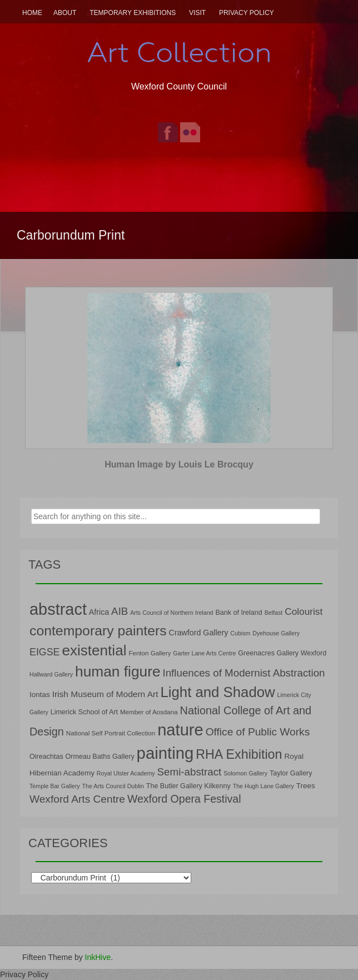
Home (32, 13)
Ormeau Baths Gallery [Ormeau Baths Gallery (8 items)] (100, 757)
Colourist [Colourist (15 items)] (304, 611)
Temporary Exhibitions (133, 13)
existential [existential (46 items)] (94, 650)
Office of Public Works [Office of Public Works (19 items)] (258, 732)
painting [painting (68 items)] (165, 753)
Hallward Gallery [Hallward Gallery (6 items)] (51, 674)
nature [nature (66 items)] (180, 730)
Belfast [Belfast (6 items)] (274, 613)
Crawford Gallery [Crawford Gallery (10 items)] (199, 633)
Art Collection (179, 52)
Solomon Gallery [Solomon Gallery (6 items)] (245, 773)
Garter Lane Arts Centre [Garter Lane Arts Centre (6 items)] (204, 653)
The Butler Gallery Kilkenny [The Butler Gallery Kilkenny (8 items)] (188, 786)
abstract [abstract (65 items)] (58, 609)
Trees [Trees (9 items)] (306, 786)
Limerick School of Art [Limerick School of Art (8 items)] (84, 712)
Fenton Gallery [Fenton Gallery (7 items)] (150, 653)
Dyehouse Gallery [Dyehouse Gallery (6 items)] (276, 633)
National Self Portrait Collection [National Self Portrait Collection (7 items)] (111, 733)
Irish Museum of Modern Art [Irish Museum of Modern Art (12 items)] (105, 694)
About (65, 13)
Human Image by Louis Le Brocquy (179, 464)
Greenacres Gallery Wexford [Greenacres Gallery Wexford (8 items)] (282, 653)
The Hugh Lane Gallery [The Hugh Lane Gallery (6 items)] (263, 786)
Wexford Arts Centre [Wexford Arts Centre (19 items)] (77, 799)
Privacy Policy (247, 13)
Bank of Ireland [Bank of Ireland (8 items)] (238, 613)
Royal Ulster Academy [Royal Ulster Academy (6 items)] (126, 773)
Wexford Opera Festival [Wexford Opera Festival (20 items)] (184, 799)
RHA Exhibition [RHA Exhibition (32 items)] (239, 754)
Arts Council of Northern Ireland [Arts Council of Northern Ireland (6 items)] (171, 613)
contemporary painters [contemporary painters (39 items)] (98, 631)
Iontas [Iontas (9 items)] (40, 695)
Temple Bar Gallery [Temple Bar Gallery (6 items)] (55, 786)
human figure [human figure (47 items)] (118, 671)
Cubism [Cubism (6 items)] (240, 633)
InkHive (98, 957)
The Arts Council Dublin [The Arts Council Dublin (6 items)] (113, 786)
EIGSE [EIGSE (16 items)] (45, 652)
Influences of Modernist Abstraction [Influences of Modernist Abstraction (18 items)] (243, 673)
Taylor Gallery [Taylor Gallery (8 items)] (291, 773)
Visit (197, 13)
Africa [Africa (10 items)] (99, 612)
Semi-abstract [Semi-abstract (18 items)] (190, 772)
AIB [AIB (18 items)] (120, 611)
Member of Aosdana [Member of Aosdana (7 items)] (149, 712)
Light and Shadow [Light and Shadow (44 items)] (217, 692)
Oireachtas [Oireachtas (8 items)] (46, 757)
